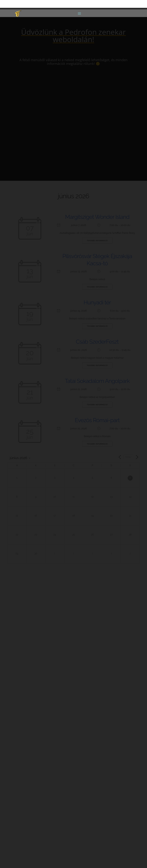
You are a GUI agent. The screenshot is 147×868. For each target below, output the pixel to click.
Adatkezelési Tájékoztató (29, 846)
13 (111, 497)
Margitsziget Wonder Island (97, 217)
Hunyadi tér (97, 302)
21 (130, 516)
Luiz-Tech (64, 862)
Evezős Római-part (97, 420)
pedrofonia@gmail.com (34, 731)
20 (111, 516)
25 (73, 535)
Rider (73, 743)
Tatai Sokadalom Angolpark (97, 381)
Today (128, 457)
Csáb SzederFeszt (97, 342)
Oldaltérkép (23, 842)
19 (92, 516)
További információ (97, 241)
